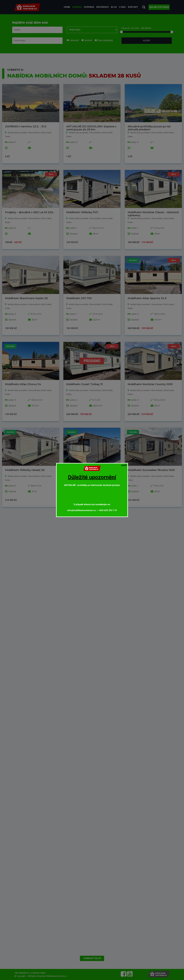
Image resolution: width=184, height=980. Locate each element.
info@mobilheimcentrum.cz (82, 510)
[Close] (124, 465)
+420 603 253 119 (108, 510)
